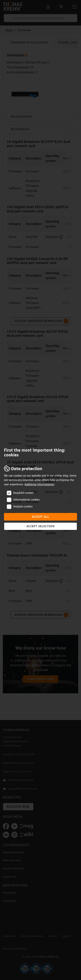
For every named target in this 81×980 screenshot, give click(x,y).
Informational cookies (26, 500)
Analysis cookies (23, 507)
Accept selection (40, 526)
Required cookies (23, 493)
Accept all (40, 517)
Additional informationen (39, 484)
